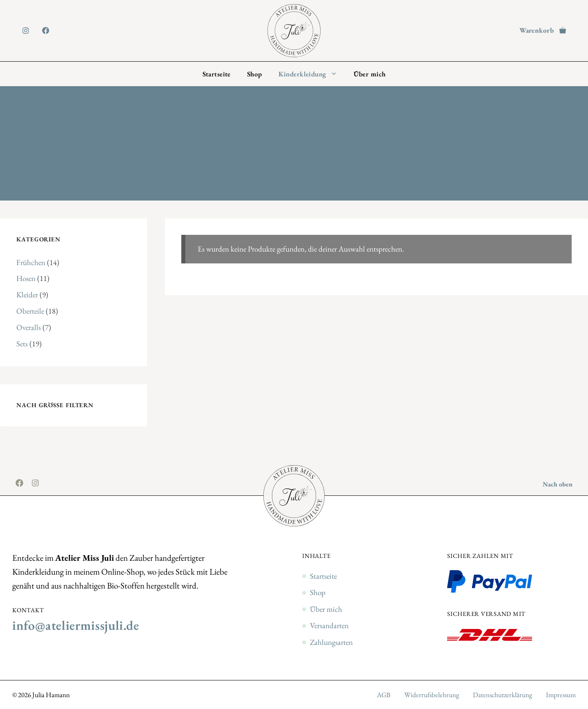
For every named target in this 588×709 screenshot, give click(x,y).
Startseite (217, 74)
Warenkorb (537, 30)
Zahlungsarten (331, 642)
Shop (255, 74)
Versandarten (329, 625)
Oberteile (30, 311)
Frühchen (31, 262)
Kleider (27, 295)
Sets (22, 344)
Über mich (370, 74)
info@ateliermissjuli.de (76, 625)
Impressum (561, 695)
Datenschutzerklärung (502, 695)
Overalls (29, 327)
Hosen (26, 278)
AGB (384, 695)
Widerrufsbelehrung (432, 695)
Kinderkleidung (312, 74)
